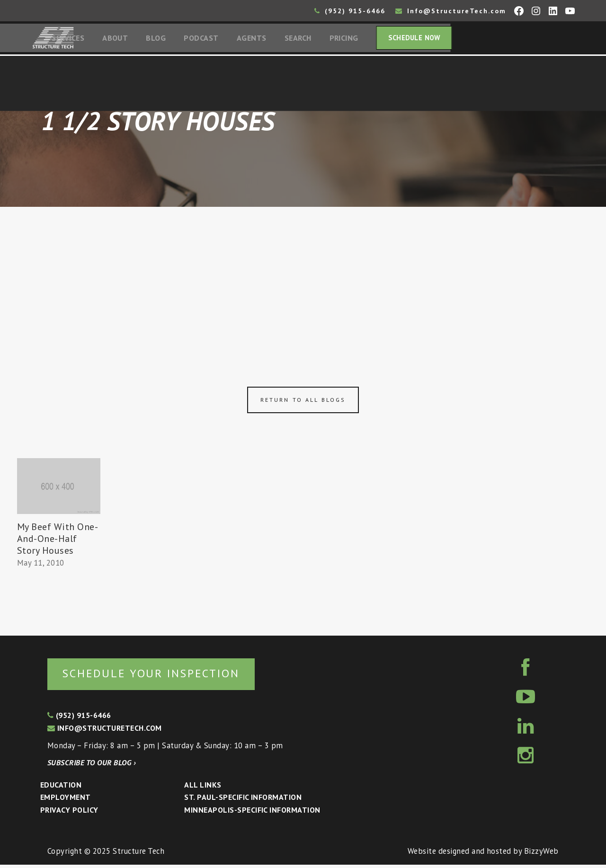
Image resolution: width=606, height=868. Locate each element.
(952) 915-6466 (350, 11)
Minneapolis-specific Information (252, 813)
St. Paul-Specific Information (243, 800)
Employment (66, 800)
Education (61, 788)
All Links (203, 788)
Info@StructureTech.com (451, 11)
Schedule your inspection (159, 676)
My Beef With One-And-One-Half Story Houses (58, 540)
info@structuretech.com (105, 731)
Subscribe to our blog (92, 765)
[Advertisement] (303, 280)
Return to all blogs (303, 402)
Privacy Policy (69, 813)
